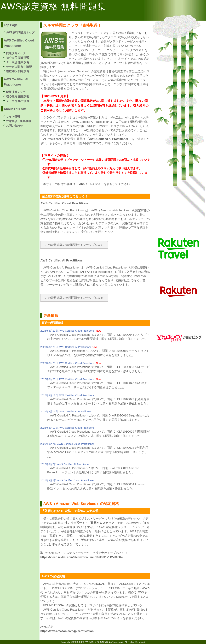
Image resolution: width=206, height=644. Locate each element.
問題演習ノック (16, 53)
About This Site (90, 184)
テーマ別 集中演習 (18, 62)
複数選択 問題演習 (18, 71)
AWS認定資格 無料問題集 (54, 6)
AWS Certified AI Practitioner (109, 139)
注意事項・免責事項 (19, 121)
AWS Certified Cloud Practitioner (65, 203)
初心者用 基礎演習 (18, 58)
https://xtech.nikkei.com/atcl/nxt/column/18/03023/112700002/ (82, 557)
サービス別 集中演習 (19, 67)
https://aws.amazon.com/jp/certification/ (67, 631)
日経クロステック (102, 523)
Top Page (11, 25)
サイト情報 (13, 117)
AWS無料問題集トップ (20, 32)
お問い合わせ (14, 126)
